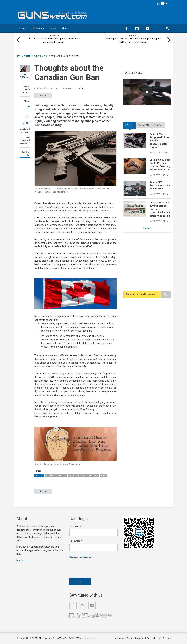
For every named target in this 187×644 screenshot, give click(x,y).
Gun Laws (62, 475)
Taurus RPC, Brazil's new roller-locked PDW (160, 186)
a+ (28, 123)
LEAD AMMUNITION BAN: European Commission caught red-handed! (54, 40)
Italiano (43, 96)
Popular (144, 125)
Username (76, 526)
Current (80, 88)
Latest (130, 125)
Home (23, 28)
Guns (103, 475)
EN (163, 4)
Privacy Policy (153, 638)
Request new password (82, 557)
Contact (130, 638)
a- (24, 123)
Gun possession (77, 475)
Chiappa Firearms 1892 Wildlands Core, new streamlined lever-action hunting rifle (160, 209)
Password (76, 541)
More (65, 28)
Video (53, 28)
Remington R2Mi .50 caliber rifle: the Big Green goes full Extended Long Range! (133, 40)
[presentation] (94, 567)
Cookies (167, 638)
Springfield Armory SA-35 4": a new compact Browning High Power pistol (160, 165)
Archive (158, 125)
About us (119, 638)
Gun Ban (39, 475)
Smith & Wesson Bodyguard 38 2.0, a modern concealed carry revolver (159, 141)
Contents (37, 28)
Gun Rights (93, 475)
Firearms (50, 475)
